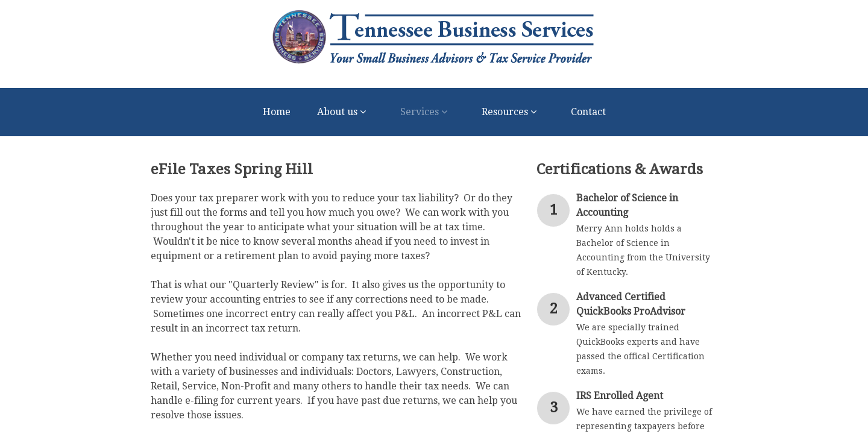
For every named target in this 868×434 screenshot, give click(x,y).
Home (277, 112)
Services (428, 112)
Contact (588, 112)
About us (345, 112)
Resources (513, 112)
